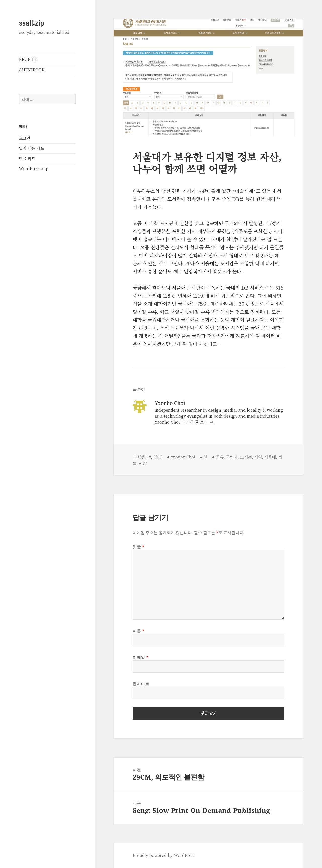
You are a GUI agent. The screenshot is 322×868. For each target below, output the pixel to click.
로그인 (25, 138)
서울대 (270, 457)
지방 (143, 463)
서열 (258, 457)
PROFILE (28, 59)
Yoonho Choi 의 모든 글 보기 (182, 422)
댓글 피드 (27, 158)
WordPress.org (34, 168)
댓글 (139, 547)
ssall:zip (31, 23)
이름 (139, 631)
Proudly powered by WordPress (164, 855)
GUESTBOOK (32, 70)
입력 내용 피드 (31, 148)
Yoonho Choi (183, 457)
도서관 (246, 457)
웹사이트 (141, 684)
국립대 (232, 457)
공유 (220, 457)
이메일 (141, 657)
